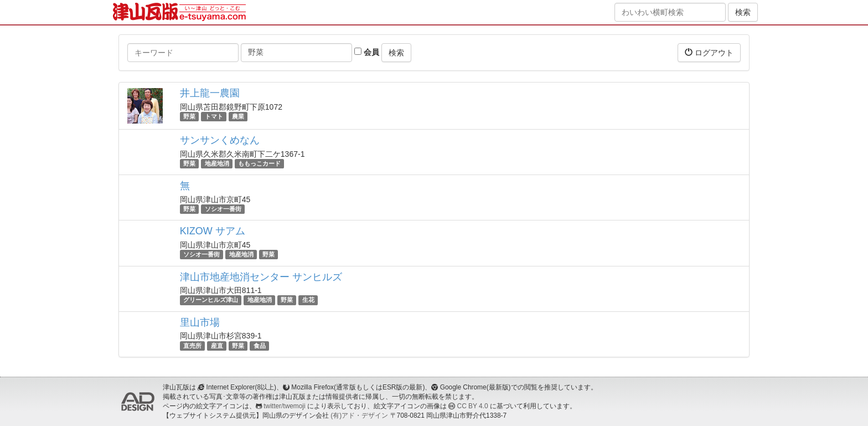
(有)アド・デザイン (359, 415)
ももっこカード (259, 163)
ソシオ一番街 (223, 209)
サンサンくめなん (220, 140)
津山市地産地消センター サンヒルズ (261, 277)
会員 (367, 52)
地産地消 (217, 163)
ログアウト (709, 52)
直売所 (192, 346)
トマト (214, 116)
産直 (217, 346)
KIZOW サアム (213, 231)
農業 (238, 116)
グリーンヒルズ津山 (211, 300)
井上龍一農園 (210, 93)
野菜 (189, 116)
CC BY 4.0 (473, 406)
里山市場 (200, 322)
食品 (260, 346)
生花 (308, 300)
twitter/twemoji (284, 406)
